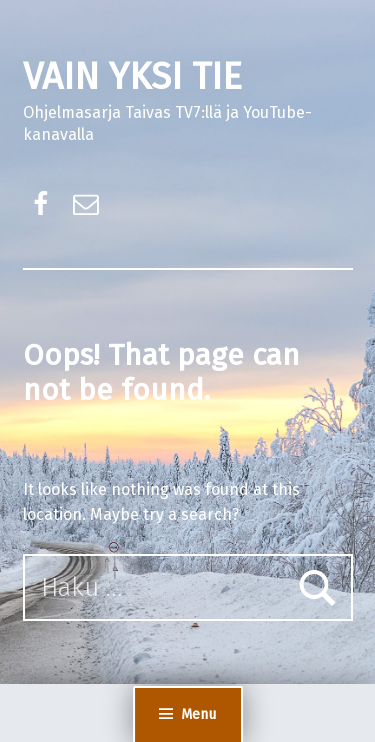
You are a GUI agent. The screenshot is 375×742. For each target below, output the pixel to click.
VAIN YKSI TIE (132, 77)
